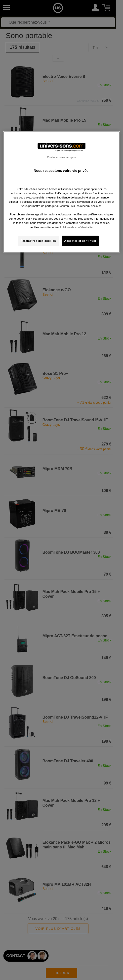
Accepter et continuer (80, 241)
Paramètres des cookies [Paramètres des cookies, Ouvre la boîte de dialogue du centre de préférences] (38, 241)
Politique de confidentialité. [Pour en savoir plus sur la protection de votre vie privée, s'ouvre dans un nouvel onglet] (76, 227)
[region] (61, 192)
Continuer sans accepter (61, 157)
